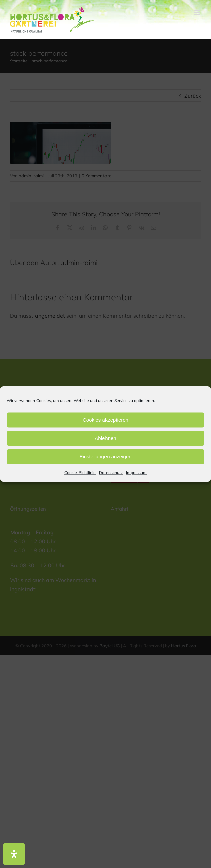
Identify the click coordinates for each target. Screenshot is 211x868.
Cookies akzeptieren (105, 420)
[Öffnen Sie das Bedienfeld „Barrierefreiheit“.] (14, 854)
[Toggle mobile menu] (197, 13)
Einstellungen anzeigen (105, 457)
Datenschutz (111, 472)
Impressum (136, 472)
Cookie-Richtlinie (80, 472)
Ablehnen (105, 438)
